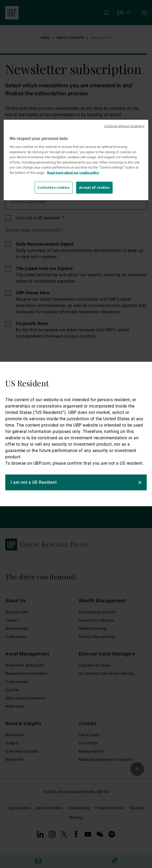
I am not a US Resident (34, 482)
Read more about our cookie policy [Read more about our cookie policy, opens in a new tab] (73, 172)
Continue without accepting (124, 126)
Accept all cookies (95, 187)
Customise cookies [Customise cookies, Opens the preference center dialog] (54, 187)
